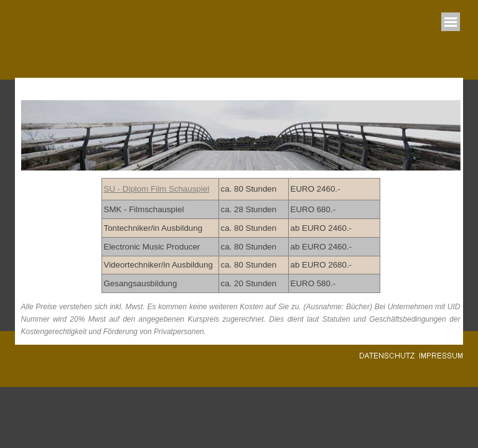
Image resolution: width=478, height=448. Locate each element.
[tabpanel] (241, 236)
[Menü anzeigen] (451, 22)
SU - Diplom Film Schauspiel (157, 189)
